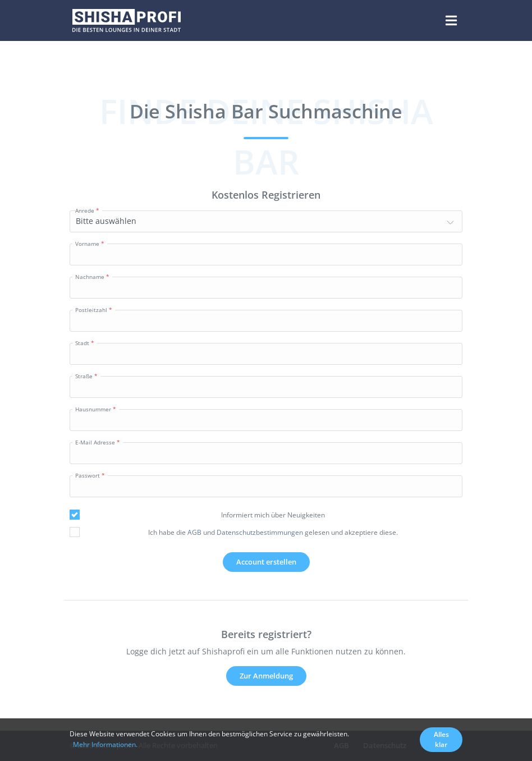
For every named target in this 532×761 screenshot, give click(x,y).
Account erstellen (266, 562)
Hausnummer (93, 409)
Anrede (85, 210)
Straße (84, 376)
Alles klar (441, 739)
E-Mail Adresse (95, 442)
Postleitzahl (91, 310)
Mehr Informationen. (105, 744)
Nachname (90, 277)
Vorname (87, 244)
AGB (194, 532)
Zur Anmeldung (266, 676)
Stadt (82, 343)
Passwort (88, 475)
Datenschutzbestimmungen (260, 532)
